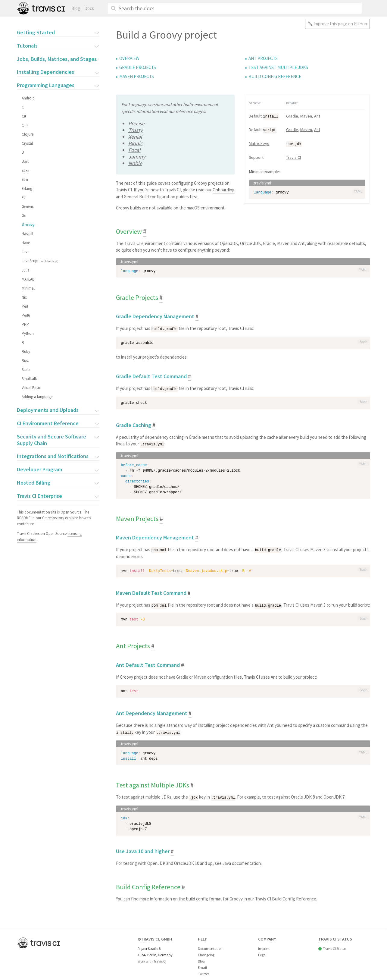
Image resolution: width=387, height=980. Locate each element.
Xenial (135, 137)
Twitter (203, 973)
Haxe (25, 243)
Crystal (27, 143)
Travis (41, 8)
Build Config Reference (275, 76)
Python (27, 333)
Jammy (137, 157)
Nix (24, 297)
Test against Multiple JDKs (278, 67)
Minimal (28, 288)
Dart (25, 161)
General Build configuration (150, 197)
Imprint (264, 947)
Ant (317, 116)
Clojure (27, 134)
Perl (25, 306)
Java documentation (242, 862)
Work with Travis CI (152, 960)
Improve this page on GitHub (340, 24)
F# (23, 198)
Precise (136, 123)
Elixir (25, 170)
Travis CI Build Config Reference (286, 897)
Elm (25, 179)
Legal (262, 953)
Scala (26, 370)
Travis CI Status (335, 947)
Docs (89, 8)
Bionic (135, 143)
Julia (25, 270)
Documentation (210, 947)
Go (24, 216)
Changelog (206, 953)
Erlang (27, 188)
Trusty (135, 130)
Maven (306, 116)
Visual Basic (31, 388)
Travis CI (293, 156)
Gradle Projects (138, 67)
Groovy (28, 225)
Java (25, 252)
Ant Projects (263, 58)
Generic (27, 207)
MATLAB (28, 279)
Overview (129, 58)
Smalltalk (29, 379)
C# (23, 116)
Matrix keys (259, 143)
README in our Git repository (41, 518)
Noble (135, 163)
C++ (25, 125)
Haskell (27, 234)
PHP (25, 324)
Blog (76, 8)
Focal (134, 150)
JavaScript (40, 261)
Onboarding (224, 190)
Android (28, 98)
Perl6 (25, 315)
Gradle (292, 116)
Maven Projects (137, 76)
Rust (25, 361)
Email (202, 966)
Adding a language (37, 397)
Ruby (26, 352)
